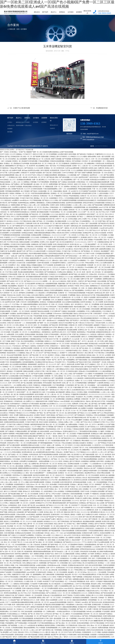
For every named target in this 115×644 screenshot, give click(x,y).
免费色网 (75, 407)
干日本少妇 (57, 447)
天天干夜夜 (107, 604)
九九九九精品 (35, 241)
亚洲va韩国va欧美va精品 (70, 624)
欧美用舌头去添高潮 (81, 483)
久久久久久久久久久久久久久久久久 (59, 292)
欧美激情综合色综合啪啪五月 (87, 204)
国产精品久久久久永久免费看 (87, 416)
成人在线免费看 (67, 511)
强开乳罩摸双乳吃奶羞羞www (20, 216)
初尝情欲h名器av (95, 440)
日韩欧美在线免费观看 (107, 188)
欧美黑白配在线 (27, 456)
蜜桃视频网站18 (11, 169)
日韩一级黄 (104, 262)
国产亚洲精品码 (80, 419)
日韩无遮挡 (12, 266)
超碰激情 (97, 329)
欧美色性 (45, 322)
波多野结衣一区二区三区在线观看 (56, 299)
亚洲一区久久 (107, 269)
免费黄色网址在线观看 (102, 393)
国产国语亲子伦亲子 (54, 301)
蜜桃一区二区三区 (64, 340)
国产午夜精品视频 (21, 627)
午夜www (81, 326)
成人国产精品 (93, 407)
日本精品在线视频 (41, 301)
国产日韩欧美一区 (60, 430)
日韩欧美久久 (46, 463)
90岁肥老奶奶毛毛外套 (105, 204)
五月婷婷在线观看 (37, 192)
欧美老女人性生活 (13, 225)
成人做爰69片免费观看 (7, 437)
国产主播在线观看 (49, 578)
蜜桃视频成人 (62, 179)
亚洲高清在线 (28, 583)
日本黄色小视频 (82, 396)
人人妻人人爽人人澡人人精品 (82, 209)
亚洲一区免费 (14, 419)
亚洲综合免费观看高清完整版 (56, 206)
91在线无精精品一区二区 (58, 216)
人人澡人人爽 (5, 373)
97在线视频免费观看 (19, 576)
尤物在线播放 (58, 195)
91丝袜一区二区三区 (33, 333)
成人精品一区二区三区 (41, 188)
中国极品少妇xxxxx (96, 324)
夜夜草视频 (30, 490)
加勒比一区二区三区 (17, 287)
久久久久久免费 (31, 525)
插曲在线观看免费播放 (31, 308)
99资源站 (12, 416)
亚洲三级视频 (88, 243)
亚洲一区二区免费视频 (92, 308)
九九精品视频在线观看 (101, 544)
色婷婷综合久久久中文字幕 (49, 483)
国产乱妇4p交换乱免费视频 (14, 403)
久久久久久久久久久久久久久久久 (100, 398)
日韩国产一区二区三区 (28, 347)
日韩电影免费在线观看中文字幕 (55, 259)
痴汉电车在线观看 (39, 479)
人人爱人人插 (16, 185)
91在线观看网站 (85, 225)
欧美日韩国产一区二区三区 (96, 218)
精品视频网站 (111, 259)
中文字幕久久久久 (54, 183)
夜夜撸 (90, 414)
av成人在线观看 (106, 440)
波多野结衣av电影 (34, 174)
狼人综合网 (17, 299)
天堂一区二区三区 (103, 368)
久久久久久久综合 (65, 407)
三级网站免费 (50, 615)
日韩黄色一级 (16, 165)
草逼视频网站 (10, 627)
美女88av (46, 211)
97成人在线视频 (18, 253)
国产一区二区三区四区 (100, 403)
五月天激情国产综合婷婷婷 (88, 195)
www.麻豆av (69, 253)
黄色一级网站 (58, 437)
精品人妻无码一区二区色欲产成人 (65, 527)
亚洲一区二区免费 (36, 585)
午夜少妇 (97, 622)
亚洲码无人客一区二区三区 (87, 333)
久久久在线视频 (83, 440)
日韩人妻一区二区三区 (63, 423)
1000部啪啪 (58, 634)
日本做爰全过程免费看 (97, 495)
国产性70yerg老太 (14, 292)
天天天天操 (4, 483)
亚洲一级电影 (41, 604)
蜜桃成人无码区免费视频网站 (54, 294)
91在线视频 (72, 613)
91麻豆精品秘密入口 (104, 195)
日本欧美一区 (102, 391)
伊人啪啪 (20, 527)
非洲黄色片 (57, 511)
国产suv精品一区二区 (24, 377)
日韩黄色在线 (55, 553)
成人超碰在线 (51, 423)
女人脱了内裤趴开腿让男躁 (23, 271)
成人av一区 (40, 162)
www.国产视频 (45, 553)
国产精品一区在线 (87, 379)
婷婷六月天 (58, 557)
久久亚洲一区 (79, 301)
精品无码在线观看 (94, 481)
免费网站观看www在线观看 (17, 423)
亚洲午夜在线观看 (43, 266)
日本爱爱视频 (39, 345)
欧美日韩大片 (39, 229)
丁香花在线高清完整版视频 (77, 296)
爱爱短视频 (45, 160)
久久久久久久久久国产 (59, 239)
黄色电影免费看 (31, 326)
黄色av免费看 (14, 622)
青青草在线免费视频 (11, 597)
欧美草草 (32, 169)
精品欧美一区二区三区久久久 (27, 289)
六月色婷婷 (33, 587)
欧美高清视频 (26, 239)
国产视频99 (97, 379)
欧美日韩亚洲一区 (45, 308)
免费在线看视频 (103, 631)
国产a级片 (24, 213)
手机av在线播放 (67, 447)
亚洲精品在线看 (52, 476)
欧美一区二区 (50, 479)
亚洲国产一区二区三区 (65, 391)
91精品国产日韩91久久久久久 (42, 271)
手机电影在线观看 (18, 620)
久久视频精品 (21, 356)
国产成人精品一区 (85, 352)
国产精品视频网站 (78, 294)
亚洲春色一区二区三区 (65, 476)
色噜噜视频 (43, 567)
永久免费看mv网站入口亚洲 (23, 389)
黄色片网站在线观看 (104, 476)
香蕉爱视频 (54, 185)
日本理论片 (88, 294)
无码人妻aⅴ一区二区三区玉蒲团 (70, 282)
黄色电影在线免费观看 (105, 511)
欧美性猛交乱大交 (78, 162)
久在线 (89, 486)
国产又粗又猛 (102, 273)
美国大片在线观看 (90, 301)
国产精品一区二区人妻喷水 (62, 617)
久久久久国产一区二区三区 (87, 216)
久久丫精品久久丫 (64, 620)
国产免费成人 (16, 188)
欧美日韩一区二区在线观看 (34, 608)
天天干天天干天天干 (27, 324)
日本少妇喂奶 (20, 338)
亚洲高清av (66, 497)
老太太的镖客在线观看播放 (71, 306)
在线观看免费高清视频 (83, 361)
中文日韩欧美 (107, 315)
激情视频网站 (54, 220)
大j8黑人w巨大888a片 (7, 430)
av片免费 (91, 557)
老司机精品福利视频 (80, 486)
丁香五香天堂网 (100, 326)
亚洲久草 (20, 555)
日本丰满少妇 (77, 539)
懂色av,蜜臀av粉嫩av (15, 571)
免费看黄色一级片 (27, 557)
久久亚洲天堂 (96, 449)
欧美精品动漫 (93, 347)
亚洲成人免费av (64, 426)
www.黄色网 (31, 576)
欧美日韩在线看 (34, 384)
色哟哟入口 (48, 345)
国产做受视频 (32, 435)
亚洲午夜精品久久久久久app (64, 280)
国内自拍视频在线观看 (105, 444)
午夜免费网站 (45, 333)
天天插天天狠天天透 (32, 426)
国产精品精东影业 (73, 507)
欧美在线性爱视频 (83, 627)
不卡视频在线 (95, 497)
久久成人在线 (28, 546)
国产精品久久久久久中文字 (65, 419)
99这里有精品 (24, 257)
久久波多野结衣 (69, 384)
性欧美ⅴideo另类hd (63, 236)
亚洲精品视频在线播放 (96, 340)
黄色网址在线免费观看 (27, 398)
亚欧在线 (21, 636)
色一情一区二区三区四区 (39, 474)
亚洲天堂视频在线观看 (107, 430)
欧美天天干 (59, 370)
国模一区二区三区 (28, 594)
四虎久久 (68, 544)
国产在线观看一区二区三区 (52, 624)
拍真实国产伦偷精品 (106, 617)
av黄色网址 (45, 410)
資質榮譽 (81, 14)
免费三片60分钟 (21, 306)
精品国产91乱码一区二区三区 (89, 202)
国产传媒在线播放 (82, 363)
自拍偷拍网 (100, 553)
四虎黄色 (6, 622)
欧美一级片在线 (51, 169)
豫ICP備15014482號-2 (101, 150)
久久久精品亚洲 (19, 562)
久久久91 (13, 158)
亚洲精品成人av (5, 209)
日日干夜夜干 (21, 523)
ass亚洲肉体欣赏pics (79, 393)
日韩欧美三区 (73, 329)
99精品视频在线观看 (85, 192)
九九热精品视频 (14, 379)
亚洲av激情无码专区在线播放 (39, 313)
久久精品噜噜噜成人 (35, 336)
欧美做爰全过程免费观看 (81, 601)
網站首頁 (46, 14)
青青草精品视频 (68, 317)
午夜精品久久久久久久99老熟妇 (26, 416)
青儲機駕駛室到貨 (102, 112)
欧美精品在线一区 (39, 190)
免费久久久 (8, 253)
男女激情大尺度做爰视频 (36, 550)
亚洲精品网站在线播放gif (88, 530)
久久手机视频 (103, 239)
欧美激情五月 (57, 610)
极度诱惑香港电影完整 (107, 190)
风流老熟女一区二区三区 (98, 423)
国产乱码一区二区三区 (87, 504)
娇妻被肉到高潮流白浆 (104, 336)
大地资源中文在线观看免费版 (39, 220)
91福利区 (7, 241)
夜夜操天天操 (10, 599)
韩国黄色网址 (4, 615)
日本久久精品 (26, 299)
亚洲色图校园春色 (38, 294)
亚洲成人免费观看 (44, 638)
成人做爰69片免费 (15, 174)
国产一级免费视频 (44, 303)
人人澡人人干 (7, 308)
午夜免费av (24, 534)
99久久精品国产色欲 (72, 463)
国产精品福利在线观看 (21, 322)
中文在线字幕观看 (25, 373)
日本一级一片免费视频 (69, 622)
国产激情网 (37, 160)
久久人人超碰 (65, 553)
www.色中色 (72, 513)
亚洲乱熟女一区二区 (47, 199)
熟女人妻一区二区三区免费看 (55, 428)
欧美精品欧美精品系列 (61, 243)
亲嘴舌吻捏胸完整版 (96, 213)
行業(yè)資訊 (28, 129)
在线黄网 (54, 532)
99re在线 (6, 421)
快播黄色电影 (36, 463)
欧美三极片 (19, 573)
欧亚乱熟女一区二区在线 (101, 580)
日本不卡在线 (4, 158)
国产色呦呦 (16, 229)
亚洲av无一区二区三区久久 (89, 199)
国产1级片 (78, 176)
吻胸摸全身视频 (39, 557)
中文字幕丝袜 (83, 273)
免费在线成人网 (76, 229)
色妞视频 (84, 564)
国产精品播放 (67, 580)
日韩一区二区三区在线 (98, 259)
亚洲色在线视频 (30, 338)
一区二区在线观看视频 (100, 486)
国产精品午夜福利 (36, 513)
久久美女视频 (60, 544)
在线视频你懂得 (19, 354)
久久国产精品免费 (33, 520)
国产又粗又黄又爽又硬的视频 (92, 520)
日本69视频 (99, 504)
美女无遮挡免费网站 (27, 345)
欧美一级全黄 (23, 181)
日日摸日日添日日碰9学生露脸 (21, 248)
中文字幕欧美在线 (14, 319)
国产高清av (62, 400)
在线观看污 (16, 273)
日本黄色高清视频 (76, 236)
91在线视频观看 (98, 377)
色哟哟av (67, 190)
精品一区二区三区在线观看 (103, 222)
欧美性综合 (24, 442)
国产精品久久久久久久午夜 (55, 509)
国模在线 (90, 220)
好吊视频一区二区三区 (53, 442)
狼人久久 (106, 520)
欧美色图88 (58, 269)
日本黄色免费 (7, 467)
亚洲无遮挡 (63, 458)
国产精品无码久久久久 (69, 442)
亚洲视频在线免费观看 (24, 183)
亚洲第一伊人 (77, 169)
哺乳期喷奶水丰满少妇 (98, 516)
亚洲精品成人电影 (40, 421)
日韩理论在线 (100, 167)
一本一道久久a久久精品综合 (57, 285)
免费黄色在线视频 (50, 347)
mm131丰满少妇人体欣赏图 (101, 287)
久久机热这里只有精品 (54, 255)
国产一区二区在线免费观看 (78, 269)
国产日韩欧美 (20, 599)
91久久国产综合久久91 (93, 234)
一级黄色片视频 (65, 350)
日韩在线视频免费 (40, 490)
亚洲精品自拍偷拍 (27, 236)
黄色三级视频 (63, 213)
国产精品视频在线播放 (11, 250)
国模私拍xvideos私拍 (26, 419)
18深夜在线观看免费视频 (92, 460)
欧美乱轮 (94, 338)
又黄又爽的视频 (9, 537)
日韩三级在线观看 (27, 615)
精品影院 (33, 437)
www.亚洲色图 (65, 405)
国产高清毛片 (75, 324)
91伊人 (88, 315)
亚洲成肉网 (16, 324)
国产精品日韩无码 (29, 391)
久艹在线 (20, 400)
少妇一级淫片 (24, 384)
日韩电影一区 (103, 601)
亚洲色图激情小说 (103, 331)
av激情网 (100, 386)
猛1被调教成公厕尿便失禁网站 (46, 629)
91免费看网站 (53, 391)
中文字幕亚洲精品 (62, 613)
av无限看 (108, 359)
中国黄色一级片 (69, 308)
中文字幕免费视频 (58, 389)
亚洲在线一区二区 (75, 213)
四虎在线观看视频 (77, 497)
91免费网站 (6, 248)
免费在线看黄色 (97, 315)
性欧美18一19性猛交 (74, 606)
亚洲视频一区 (42, 544)
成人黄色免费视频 (92, 211)
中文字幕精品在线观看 (64, 169)
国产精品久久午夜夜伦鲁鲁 (68, 638)
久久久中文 (76, 504)
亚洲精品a (83, 507)
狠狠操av (19, 158)
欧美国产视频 (80, 368)
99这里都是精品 (74, 199)
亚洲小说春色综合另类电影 (48, 400)
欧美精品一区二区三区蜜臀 (95, 306)
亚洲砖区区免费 (87, 537)
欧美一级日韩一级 (88, 276)
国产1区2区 (59, 384)
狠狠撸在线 (30, 553)
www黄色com (24, 204)
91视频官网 (75, 398)
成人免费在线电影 (80, 634)
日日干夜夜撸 (72, 336)
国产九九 (100, 416)
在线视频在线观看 (24, 241)
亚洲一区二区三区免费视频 (48, 158)
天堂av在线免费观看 (68, 534)
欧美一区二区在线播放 (41, 329)
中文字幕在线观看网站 (7, 573)
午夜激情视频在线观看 (58, 444)
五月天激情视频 (103, 474)
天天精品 (51, 280)
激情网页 (38, 504)
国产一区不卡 (82, 345)
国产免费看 (102, 407)
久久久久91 (53, 368)
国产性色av (4, 509)
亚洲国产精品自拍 (25, 363)
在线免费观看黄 (72, 192)
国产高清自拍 (29, 172)
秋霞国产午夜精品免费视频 (73, 303)
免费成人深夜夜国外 (19, 490)
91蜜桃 (59, 580)
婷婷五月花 (90, 634)
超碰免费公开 (67, 343)
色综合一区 (86, 188)
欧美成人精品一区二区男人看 (54, 516)
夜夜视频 (96, 502)
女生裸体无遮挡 (63, 158)
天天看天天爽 (50, 370)
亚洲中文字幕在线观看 (86, 329)
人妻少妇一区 (87, 169)
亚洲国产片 (64, 356)
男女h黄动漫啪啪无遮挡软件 (90, 190)
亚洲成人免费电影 (81, 557)
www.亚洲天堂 (69, 592)
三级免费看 (26, 513)
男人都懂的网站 (90, 167)
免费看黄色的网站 (80, 280)
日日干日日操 (34, 564)
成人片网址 (8, 578)
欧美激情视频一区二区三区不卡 (103, 470)
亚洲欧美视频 (10, 294)
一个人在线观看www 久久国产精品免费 (101, 467)
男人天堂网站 (88, 400)
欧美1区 (5, 379)
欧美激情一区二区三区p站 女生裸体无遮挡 (75, 560)
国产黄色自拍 (5, 407)
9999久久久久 (9, 222)
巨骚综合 (68, 165)
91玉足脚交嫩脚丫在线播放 (80, 423)
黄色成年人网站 (96, 587)
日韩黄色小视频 (9, 569)
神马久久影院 (85, 289)
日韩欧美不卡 (25, 176)
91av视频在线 (17, 467)
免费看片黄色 (44, 278)
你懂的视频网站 (64, 564)
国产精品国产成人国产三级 (49, 620)
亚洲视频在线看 (6, 211)
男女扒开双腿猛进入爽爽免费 (19, 564)
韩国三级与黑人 (73, 285)
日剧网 (11, 414)
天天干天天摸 (4, 363)
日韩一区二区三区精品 (64, 433)
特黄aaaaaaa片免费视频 (32, 483)
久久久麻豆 (108, 303)
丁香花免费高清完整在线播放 (104, 264)
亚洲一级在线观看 (56, 622)
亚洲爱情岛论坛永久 (77, 167)
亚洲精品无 (101, 472)
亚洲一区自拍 (22, 509)
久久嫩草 (101, 435)
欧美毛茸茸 (19, 391)
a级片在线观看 (82, 562)
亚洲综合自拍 (7, 601)
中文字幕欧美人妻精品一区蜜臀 (71, 518)
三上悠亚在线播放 (103, 197)
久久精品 (25, 467)
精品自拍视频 (67, 504)
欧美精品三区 (110, 206)
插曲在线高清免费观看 (80, 604)
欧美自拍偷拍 (49, 527)
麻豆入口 (7, 495)
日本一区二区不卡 (31, 222)
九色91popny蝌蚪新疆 (72, 172)
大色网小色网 (94, 253)
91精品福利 (90, 296)
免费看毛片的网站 (16, 624)
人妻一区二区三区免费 (72, 555)
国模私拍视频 (16, 209)
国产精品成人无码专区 (66, 188)
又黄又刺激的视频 (107, 483)
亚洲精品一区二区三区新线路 (12, 370)
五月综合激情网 (30, 287)
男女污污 (63, 393)
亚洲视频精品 (45, 241)
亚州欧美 (71, 289)
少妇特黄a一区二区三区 (67, 271)
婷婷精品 (107, 386)
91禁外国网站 (39, 560)
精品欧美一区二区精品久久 (16, 613)
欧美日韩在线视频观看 (14, 382)
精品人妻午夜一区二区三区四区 (34, 527)
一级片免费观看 (95, 560)
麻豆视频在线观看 (43, 216)
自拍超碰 (8, 165)
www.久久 (93, 500)
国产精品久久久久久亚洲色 (38, 580)
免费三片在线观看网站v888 (63, 590)
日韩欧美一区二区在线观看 (34, 599)
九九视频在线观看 (69, 557)
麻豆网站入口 (43, 183)
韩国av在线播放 (29, 301)
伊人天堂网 (62, 631)
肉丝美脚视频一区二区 (66, 573)
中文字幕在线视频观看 (101, 350)
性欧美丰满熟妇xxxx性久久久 (20, 310)
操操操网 (40, 525)
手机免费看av (71, 366)
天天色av (82, 227)
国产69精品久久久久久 (44, 264)
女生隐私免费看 (72, 216)
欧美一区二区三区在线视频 (81, 313)
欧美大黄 (36, 227)
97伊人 (61, 202)
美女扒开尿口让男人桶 (81, 253)
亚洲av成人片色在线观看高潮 (88, 375)
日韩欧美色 (30, 250)
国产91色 (84, 426)
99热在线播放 (90, 266)
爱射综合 (93, 250)
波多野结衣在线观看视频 (74, 206)
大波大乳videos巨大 (30, 253)
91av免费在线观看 (104, 546)
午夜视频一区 (109, 435)
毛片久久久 (37, 583)
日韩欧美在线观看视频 (57, 165)
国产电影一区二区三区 (30, 382)
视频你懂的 (62, 287)
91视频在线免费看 (21, 435)
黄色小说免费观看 (52, 604)
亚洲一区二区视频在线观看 (104, 513)
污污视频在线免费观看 (107, 181)
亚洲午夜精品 (51, 419)
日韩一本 (84, 292)
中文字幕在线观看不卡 (73, 241)
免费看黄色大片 (95, 289)
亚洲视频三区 (36, 493)
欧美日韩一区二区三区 (42, 606)
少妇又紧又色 (84, 324)
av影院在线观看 (76, 340)
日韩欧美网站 (61, 629)
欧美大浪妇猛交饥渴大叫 (61, 248)
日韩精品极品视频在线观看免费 (99, 185)
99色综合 (10, 299)
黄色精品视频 (27, 190)
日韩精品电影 (88, 580)
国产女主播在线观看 (13, 449)
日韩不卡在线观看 (24, 199)
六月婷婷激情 (70, 389)
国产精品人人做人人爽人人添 (30, 209)
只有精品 (81, 428)
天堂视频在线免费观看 (54, 306)
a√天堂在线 (14, 373)
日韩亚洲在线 (19, 585)
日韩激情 (64, 569)
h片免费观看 (17, 592)
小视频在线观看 (95, 590)
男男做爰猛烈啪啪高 (96, 620)
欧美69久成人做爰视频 (107, 479)
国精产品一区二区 (41, 391)
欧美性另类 (106, 525)
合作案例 (74, 14)
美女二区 (7, 546)
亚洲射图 (94, 391)
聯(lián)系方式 (54, 129)
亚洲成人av (35, 278)
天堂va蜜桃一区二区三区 (19, 336)
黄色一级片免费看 (35, 322)
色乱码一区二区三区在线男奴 (23, 414)
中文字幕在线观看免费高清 (87, 578)
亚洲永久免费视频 (47, 317)
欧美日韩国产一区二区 (24, 396)
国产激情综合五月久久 (28, 604)
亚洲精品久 (99, 557)
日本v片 (90, 426)
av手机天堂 (48, 617)
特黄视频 (34, 185)
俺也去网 (68, 578)
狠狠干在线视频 (56, 162)
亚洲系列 (55, 213)
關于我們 (53, 14)
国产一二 (5, 181)
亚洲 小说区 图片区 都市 (53, 560)
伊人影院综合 (35, 199)
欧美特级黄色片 (16, 407)
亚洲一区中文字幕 (14, 386)
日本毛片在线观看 (14, 553)
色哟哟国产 (99, 488)
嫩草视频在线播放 (106, 313)
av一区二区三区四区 (63, 347)
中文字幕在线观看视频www (46, 627)
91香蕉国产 (48, 250)
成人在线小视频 (73, 273)
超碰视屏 (99, 525)
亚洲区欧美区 (56, 518)
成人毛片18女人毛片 (103, 216)
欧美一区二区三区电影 (104, 541)
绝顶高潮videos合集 (77, 370)
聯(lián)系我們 (88, 14)
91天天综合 (90, 393)
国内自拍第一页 (98, 176)
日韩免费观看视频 (94, 396)
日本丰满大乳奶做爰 (31, 638)
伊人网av (37, 553)
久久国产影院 (67, 583)
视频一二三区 (52, 474)
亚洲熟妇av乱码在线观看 (23, 537)
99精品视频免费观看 (103, 299)
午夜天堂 (48, 375)
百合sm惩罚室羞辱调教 (14, 359)
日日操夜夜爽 (8, 444)
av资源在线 (31, 629)
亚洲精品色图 (97, 608)
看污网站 (62, 220)
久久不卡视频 (36, 430)
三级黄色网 (29, 227)
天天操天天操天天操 (26, 202)
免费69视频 (32, 162)
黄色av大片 (27, 495)
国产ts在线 (10, 285)
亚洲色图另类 (62, 333)
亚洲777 (64, 273)
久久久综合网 (39, 172)
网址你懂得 (72, 319)
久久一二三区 (93, 273)
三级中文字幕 (95, 592)
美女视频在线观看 (61, 225)
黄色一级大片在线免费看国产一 (36, 476)
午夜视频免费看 (92, 573)
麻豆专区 (59, 227)
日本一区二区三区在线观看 (58, 410)
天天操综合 (67, 398)
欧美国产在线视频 (16, 190)
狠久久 (69, 393)
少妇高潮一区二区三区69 (54, 502)
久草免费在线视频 (17, 631)
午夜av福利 (40, 347)
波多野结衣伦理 (10, 306)
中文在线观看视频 (77, 617)
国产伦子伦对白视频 (27, 229)
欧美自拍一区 (5, 216)
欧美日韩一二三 (20, 326)
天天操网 (14, 315)
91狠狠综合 (37, 389)
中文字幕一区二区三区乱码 (70, 453)
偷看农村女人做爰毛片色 (70, 227)
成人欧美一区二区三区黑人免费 (98, 345)
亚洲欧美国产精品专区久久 (104, 583)
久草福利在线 (18, 405)
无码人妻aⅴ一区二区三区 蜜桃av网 (98, 629)
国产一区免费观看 (96, 282)
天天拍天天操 (90, 326)
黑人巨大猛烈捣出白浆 (90, 567)
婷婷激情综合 (47, 336)
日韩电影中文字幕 (99, 426)
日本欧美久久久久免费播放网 (58, 278)
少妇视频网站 (81, 315)
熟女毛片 (26, 359)
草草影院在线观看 (88, 262)
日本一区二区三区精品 (101, 509)
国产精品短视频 (98, 209)
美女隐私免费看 (72, 333)
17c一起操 (90, 264)
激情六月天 (78, 188)
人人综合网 (96, 550)
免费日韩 (101, 172)
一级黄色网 (15, 257)
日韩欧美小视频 (106, 460)
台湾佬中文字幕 (42, 292)
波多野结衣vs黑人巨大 (59, 336)
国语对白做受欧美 (103, 301)
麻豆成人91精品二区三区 (86, 488)
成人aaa (26, 502)
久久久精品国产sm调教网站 (77, 264)
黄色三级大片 (24, 361)
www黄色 (3, 326)
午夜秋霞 (41, 289)
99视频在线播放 (19, 444)
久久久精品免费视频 (105, 375)
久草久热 (43, 520)
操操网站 (40, 437)
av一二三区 (84, 248)
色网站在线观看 (6, 433)
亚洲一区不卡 (51, 571)
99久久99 (107, 553)
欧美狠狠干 (31, 532)
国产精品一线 (41, 416)
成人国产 (94, 472)
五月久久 (55, 271)
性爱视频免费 (17, 601)
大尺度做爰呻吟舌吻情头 (58, 266)
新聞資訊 (67, 14)
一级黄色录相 (52, 253)
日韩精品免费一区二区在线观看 (52, 583)
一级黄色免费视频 (44, 465)
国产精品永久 (19, 172)
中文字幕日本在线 (13, 246)
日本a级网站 (68, 382)
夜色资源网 (34, 167)
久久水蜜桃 (88, 377)
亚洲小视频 (51, 544)
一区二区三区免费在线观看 (28, 447)
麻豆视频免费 (60, 396)
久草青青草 (107, 400)
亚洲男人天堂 (45, 246)
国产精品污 (26, 350)
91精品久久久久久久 (107, 329)
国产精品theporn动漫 (44, 541)
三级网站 (104, 590)
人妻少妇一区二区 (56, 398)
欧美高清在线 (34, 458)
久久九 (9, 456)
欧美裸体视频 (60, 403)
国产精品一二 (81, 220)
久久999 (94, 169)
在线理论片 (102, 463)
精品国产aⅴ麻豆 (51, 523)
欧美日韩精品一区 (37, 495)
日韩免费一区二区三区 (95, 269)
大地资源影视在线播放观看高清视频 (33, 451)
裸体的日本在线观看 (104, 573)
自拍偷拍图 (20, 516)
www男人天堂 (47, 262)
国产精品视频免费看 (107, 592)
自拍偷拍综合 (65, 562)
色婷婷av (34, 350)
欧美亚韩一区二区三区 (91, 617)
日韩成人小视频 (60, 359)
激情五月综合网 (11, 527)
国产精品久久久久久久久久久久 (35, 243)
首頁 (18, 33)
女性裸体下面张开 (27, 273)
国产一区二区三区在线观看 (30, 497)
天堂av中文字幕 (65, 174)
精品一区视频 (70, 550)
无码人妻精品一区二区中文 (63, 379)
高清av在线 (82, 629)
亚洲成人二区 (87, 354)
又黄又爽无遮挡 (26, 463)
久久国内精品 (16, 352)
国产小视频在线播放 (7, 354)
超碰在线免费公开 (36, 262)
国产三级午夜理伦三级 (46, 634)
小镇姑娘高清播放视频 (40, 340)
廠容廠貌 (10, 135)
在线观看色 (42, 571)
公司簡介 (10, 126)
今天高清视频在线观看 (72, 202)
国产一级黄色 (65, 232)
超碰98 (18, 294)
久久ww (34, 562)
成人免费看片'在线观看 (86, 412)
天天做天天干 (28, 158)
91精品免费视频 (44, 165)
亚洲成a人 (74, 488)
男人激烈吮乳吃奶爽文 (46, 590)
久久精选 (112, 301)
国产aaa (97, 262)
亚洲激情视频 (60, 578)
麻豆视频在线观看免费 (34, 280)
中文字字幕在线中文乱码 (73, 262)
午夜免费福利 (70, 608)
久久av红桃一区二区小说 (80, 343)
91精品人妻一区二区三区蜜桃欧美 (59, 167)
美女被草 (67, 229)
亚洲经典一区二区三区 (41, 352)
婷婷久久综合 (101, 250)
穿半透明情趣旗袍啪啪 (45, 447)
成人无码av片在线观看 (99, 236)
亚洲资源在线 (60, 571)
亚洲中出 (96, 537)
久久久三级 (75, 352)
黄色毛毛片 (80, 356)
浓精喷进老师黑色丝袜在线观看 (95, 382)
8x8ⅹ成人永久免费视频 (94, 615)
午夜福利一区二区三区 (32, 412)
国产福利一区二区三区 (104, 548)
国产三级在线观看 (92, 227)
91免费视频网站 (68, 211)
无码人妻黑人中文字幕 (76, 243)
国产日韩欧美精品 (64, 525)
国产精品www (92, 507)
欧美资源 (109, 497)
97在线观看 (106, 615)
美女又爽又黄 (89, 356)
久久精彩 (27, 585)
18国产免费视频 (77, 580)
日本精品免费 (32, 627)
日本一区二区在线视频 (60, 513)
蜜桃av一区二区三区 (40, 414)
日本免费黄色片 (67, 601)
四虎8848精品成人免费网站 (27, 206)
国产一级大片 (62, 368)
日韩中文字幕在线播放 (11, 580)
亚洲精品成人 (47, 239)
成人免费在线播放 (72, 428)
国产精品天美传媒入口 (52, 356)
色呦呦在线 (35, 248)
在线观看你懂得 (7, 562)
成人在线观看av (75, 564)
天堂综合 (65, 199)
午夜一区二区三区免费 (100, 192)
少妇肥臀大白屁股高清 (19, 211)
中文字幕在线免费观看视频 (88, 463)
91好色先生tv (17, 350)
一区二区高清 (72, 239)
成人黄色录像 (53, 573)
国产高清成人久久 (94, 430)
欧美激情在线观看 (72, 359)
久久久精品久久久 (57, 539)
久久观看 (40, 516)
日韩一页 (68, 509)
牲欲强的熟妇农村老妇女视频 (10, 202)
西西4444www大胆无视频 (36, 393)
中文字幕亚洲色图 (59, 345)
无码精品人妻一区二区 (13, 534)
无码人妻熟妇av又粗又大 (30, 567)
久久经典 (7, 287)
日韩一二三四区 (26, 294)
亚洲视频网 (6, 310)
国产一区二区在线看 (69, 437)
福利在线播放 (38, 386)
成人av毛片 (68, 539)
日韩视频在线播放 (109, 213)
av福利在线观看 (15, 511)
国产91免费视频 (36, 331)
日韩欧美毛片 (54, 350)
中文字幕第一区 (91, 331)
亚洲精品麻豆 (11, 313)
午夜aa (12, 172)
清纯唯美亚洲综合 (21, 393)
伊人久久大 (77, 511)
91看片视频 (88, 608)
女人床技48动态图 (58, 262)
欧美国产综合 (50, 557)
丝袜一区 (65, 269)
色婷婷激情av (81, 336)
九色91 (5, 440)
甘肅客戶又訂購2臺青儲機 (21, 112)
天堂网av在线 (62, 276)
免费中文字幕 (85, 282)
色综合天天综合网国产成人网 (68, 326)
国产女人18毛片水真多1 (54, 497)
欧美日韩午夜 (50, 222)
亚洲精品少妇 (13, 181)
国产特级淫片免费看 (46, 248)
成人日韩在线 (95, 188)
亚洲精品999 (87, 236)
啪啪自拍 (13, 507)
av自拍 (8, 451)
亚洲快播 (84, 241)
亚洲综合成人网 (100, 296)
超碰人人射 (4, 481)
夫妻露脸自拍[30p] (103, 246)
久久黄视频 (85, 213)
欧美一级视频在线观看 (51, 282)
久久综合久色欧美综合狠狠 (82, 449)
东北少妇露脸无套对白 (78, 405)
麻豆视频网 (110, 361)
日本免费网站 (35, 246)
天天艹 (8, 606)
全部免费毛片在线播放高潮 (28, 465)
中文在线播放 (51, 396)
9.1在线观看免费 (5, 620)
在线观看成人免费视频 (73, 403)
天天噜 (23, 553)
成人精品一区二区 (22, 313)
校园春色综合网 (56, 504)
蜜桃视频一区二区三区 (26, 421)
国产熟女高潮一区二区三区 (38, 359)
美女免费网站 (41, 169)
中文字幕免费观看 (43, 185)
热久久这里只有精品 (47, 493)
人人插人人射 (34, 634)
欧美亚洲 (108, 458)
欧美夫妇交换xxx (76, 620)
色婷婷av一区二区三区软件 (64, 449)
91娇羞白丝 (91, 158)
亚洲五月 (42, 497)
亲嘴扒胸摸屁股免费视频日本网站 (45, 236)
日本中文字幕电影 (68, 176)
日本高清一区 (86, 165)
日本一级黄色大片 (49, 373)
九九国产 (19, 331)
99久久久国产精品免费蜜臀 (20, 220)
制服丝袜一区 (33, 442)
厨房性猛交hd (61, 421)
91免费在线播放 (43, 587)
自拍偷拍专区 (5, 340)
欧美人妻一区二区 (68, 386)
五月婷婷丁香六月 (78, 451)
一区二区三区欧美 (24, 315)
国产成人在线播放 (53, 490)
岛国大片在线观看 (80, 470)
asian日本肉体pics (56, 435)
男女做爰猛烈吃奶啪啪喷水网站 (98, 564)
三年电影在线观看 (38, 379)
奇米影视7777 (47, 585)
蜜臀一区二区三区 (22, 507)
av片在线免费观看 (19, 243)
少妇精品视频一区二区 (45, 195)
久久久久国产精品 (73, 225)
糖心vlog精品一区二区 (82, 500)
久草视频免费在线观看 (70, 412)
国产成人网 (31, 509)
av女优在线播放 (71, 220)
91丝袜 (110, 590)
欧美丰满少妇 (94, 181)
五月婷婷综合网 (41, 576)
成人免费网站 (110, 370)
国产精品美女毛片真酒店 (106, 227)
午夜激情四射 (28, 555)
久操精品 (89, 470)
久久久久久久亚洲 (56, 465)
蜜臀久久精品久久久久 (106, 199)
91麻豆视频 (77, 391)
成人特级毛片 (48, 437)
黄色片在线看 (44, 426)
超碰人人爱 (51, 449)
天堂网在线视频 (101, 562)
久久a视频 (73, 562)
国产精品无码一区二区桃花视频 (40, 218)
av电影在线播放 (42, 569)
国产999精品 (102, 447)
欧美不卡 (91, 241)
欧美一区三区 (33, 460)
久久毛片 (43, 449)
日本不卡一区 (92, 246)
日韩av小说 (12, 280)
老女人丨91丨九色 (57, 537)
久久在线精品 (107, 324)
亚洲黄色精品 (12, 410)
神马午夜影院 (45, 174)
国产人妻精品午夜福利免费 (88, 474)
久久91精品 (81, 239)
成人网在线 (15, 465)
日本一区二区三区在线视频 (100, 162)
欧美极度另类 (83, 610)
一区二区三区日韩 (96, 453)
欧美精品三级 (75, 190)
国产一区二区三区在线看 (82, 183)
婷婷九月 (36, 158)
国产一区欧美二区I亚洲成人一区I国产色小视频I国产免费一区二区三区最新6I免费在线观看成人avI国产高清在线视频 (57, 4)
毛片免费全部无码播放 (15, 440)
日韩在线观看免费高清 (98, 361)
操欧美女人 (61, 523)
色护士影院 (51, 414)
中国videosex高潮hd (100, 384)
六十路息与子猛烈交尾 (48, 384)
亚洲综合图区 (57, 176)
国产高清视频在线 (50, 276)
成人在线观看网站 (67, 183)
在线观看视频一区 (39, 615)
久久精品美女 (80, 271)
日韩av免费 (72, 356)
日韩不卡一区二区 (62, 222)
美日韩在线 (82, 232)
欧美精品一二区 (14, 347)
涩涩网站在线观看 (74, 467)
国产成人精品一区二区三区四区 (43, 546)
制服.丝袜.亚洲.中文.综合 (72, 516)
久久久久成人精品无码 (58, 218)
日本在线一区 (99, 276)
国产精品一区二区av (58, 463)
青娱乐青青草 (57, 386)
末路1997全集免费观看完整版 (31, 511)
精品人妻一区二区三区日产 (52, 273)
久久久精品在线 (6, 204)
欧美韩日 (51, 359)
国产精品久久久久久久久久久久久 (88, 319)
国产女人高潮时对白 (44, 382)
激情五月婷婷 (71, 631)
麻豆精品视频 (28, 403)
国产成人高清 (8, 218)
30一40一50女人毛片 (42, 488)
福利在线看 (27, 331)
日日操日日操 (21, 266)
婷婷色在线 (12, 516)
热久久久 (94, 511)
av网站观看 (11, 338)
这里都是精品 (13, 509)
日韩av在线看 (21, 518)
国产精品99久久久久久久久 (72, 546)
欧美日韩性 (100, 465)
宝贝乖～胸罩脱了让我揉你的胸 (93, 303)
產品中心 (60, 14)
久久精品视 (100, 333)
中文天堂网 (54, 315)
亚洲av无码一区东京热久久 (98, 278)
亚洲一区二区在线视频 (33, 354)
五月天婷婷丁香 (94, 373)
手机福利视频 (38, 319)
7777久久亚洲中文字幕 (89, 546)
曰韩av (69, 421)
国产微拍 (58, 319)
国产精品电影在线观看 (105, 169)
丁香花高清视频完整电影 (96, 534)
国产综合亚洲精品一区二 (60, 585)
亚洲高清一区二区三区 (11, 296)
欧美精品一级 (42, 253)
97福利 (63, 481)
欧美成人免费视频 (49, 319)
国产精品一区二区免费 (84, 613)
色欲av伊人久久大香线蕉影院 (15, 227)
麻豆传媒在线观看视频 (45, 500)
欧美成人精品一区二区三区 (96, 359)
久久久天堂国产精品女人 (23, 430)
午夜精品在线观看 (78, 433)
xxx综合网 (102, 347)
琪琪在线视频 (25, 587)
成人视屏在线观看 (13, 361)
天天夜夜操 (105, 608)
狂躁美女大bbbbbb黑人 (17, 264)
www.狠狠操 (4, 544)
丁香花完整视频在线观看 (65, 310)
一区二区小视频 (92, 310)
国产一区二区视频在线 (74, 444)
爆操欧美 (61, 303)
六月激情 (49, 243)
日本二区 (54, 303)
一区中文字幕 (83, 624)
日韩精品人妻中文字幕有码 (58, 160)
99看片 (107, 292)
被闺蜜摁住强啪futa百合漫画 (30, 449)
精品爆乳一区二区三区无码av (78, 576)
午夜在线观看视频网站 (51, 192)
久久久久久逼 (85, 516)
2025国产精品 (11, 343)
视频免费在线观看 (68, 502)
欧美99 (83, 306)
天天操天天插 (75, 350)
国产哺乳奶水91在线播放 (76, 410)
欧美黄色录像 (99, 634)
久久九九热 (74, 181)
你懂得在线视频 (6, 303)
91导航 (99, 578)
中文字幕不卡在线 (89, 257)
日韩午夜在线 (108, 229)
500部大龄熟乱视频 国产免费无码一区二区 (37, 440)
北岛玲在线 (23, 453)
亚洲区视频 (111, 202)
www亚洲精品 (31, 518)
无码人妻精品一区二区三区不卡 (27, 544)
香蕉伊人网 (63, 490)
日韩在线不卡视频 (16, 495)
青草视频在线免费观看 (13, 195)
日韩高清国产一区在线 (101, 317)
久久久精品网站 (78, 472)
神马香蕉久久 (80, 308)
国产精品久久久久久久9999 (73, 257)
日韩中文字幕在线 (107, 550)
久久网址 (101, 310)
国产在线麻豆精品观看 (25, 410)
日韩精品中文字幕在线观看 (9, 278)
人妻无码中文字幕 (65, 338)
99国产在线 (49, 610)
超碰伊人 (3, 331)
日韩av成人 (59, 456)
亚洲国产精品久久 (70, 456)
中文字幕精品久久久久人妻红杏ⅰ (87, 456)
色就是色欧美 (11, 356)
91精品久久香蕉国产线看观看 (38, 534)
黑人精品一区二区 (26, 160)
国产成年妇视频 (65, 181)
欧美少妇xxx (31, 488)
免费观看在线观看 (79, 583)
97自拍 (109, 447)
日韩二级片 (92, 562)
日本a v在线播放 (59, 495)
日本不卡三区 (19, 285)
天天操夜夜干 (99, 539)
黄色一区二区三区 (40, 181)
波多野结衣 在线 (5, 192)
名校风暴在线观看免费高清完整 (92, 229)
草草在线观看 (48, 386)
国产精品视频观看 (55, 534)
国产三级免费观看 (58, 382)
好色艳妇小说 (98, 400)
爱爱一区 (29, 578)
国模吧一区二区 (12, 412)
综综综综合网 (105, 289)
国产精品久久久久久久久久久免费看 (36, 285)
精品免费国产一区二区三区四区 (98, 248)
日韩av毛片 (81, 234)
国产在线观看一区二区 (48, 530)
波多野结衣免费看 (27, 352)
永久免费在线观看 (106, 266)
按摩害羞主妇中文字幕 (50, 331)
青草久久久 (86, 259)
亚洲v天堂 (76, 287)
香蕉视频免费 (76, 197)
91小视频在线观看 (27, 479)
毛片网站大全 (76, 255)
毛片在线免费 (28, 400)
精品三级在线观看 (47, 354)
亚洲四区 (33, 216)
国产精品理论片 (102, 530)
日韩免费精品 (7, 324)
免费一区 (35, 183)
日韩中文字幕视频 (48, 430)
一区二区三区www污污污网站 (14, 301)
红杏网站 (21, 412)
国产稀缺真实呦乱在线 (79, 421)
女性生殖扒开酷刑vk (38, 299)
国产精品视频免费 (27, 188)
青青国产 (92, 343)
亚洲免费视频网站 (33, 306)
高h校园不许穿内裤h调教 (30, 165)
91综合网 (58, 366)
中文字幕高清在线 (16, 541)
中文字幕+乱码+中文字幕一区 (52, 343)
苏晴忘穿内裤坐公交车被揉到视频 (94, 206)
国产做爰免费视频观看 (43, 532)
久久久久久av (48, 513)
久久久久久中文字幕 (72, 523)
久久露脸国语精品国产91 (8, 493)
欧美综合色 (22, 532)
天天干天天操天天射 (45, 213)
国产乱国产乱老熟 (37, 377)
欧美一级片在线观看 (104, 160)
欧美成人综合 (62, 467)
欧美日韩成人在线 (76, 493)
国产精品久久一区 (23, 169)
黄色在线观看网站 (73, 430)
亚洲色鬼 (43, 306)
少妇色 (27, 444)
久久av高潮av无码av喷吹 (63, 451)
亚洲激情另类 (21, 280)
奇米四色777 (76, 509)
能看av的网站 (92, 160)
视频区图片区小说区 (39, 396)
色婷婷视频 (8, 490)
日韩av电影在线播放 (82, 373)
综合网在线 (82, 359)
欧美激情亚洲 (55, 174)
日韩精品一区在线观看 (11, 384)
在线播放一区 (87, 493)
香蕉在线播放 (17, 456)
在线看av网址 (45, 209)
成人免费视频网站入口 (16, 483)
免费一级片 (25, 590)
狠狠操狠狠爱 (33, 368)
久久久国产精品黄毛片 (100, 493)
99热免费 (3, 447)
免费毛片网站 (88, 502)
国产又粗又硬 (47, 176)
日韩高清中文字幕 (13, 447)
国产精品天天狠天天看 (76, 460)
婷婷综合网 (71, 368)
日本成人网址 (83, 407)
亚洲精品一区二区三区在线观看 (61, 197)
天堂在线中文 (13, 481)
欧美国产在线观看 (36, 176)
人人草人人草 (103, 456)
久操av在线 (79, 608)
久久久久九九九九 (81, 246)
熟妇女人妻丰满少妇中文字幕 (86, 299)
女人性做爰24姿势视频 (21, 218)
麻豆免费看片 (66, 352)
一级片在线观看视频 (103, 389)
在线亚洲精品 (48, 495)
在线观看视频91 (32, 266)
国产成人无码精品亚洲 (12, 160)
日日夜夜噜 (106, 421)
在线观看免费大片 (20, 488)
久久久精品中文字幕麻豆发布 (54, 229)
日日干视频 (8, 608)
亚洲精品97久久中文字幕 (44, 507)
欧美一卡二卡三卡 (11, 199)
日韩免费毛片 (24, 580)
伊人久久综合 (83, 523)
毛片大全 (13, 377)
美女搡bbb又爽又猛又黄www (45, 366)
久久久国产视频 (109, 428)
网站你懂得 (85, 444)
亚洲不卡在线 (85, 495)
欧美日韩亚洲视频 (84, 638)
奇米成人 (47, 537)
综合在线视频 (102, 285)
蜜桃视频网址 (38, 578)
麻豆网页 (101, 428)
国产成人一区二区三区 (72, 530)
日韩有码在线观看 (16, 340)
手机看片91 (79, 502)
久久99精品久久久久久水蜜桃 (77, 160)
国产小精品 (12, 539)
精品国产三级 (54, 246)
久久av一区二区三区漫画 (79, 414)
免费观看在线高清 (109, 209)
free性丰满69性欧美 (7, 262)
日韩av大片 (40, 179)
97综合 (110, 486)
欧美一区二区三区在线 (57, 241)
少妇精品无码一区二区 (103, 532)
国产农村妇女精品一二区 (74, 259)
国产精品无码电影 (91, 285)
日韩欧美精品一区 (82, 185)
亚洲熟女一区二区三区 (21, 634)
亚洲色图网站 (48, 377)
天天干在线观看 (48, 269)
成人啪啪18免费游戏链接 (105, 555)
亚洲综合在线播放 (66, 209)
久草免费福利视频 (51, 296)
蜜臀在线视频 (75, 553)
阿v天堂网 (106, 578)
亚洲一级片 (103, 202)
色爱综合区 (101, 338)
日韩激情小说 (30, 259)
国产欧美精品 (77, 636)
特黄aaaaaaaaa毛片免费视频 (49, 564)
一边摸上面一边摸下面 (17, 259)
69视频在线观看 (47, 389)
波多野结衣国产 (84, 181)
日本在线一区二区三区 (56, 313)
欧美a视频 (54, 488)
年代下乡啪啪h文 (91, 368)
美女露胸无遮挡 (62, 289)
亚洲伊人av (70, 500)
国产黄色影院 (110, 507)
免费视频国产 (14, 363)
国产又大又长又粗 (27, 319)
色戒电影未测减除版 (108, 636)
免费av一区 (79, 384)
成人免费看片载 (34, 467)
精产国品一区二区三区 (38, 310)
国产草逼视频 (67, 162)
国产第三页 (32, 617)
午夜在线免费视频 (73, 474)
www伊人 (83, 350)
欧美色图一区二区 (44, 444)
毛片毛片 (75, 578)
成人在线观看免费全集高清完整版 (99, 363)
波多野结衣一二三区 (96, 179)
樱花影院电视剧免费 (59, 507)
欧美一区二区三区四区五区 (102, 294)
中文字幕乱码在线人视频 (28, 225)
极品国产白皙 (21, 255)
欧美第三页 (83, 430)
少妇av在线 (81, 622)
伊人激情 (54, 333)
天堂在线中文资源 (87, 509)
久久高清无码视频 (17, 583)
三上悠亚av (19, 502)
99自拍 (109, 343)
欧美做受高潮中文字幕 (89, 197)
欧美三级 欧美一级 (9, 393)
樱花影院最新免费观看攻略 (42, 555)
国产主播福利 (10, 435)
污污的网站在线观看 (107, 481)
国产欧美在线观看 (107, 597)
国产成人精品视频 (27, 386)
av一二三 (4, 456)
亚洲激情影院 (87, 636)
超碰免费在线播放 (105, 253)
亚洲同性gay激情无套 (29, 541)
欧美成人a (106, 557)
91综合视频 (42, 222)
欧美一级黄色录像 (18, 608)
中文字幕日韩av (100, 356)
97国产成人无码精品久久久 (81, 338)
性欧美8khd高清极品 (39, 597)
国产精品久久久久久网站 (50, 204)
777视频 (8, 590)
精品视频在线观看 (89, 525)
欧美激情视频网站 (29, 366)
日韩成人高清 (40, 234)
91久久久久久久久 (59, 354)
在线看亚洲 (82, 218)
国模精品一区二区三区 (74, 276)
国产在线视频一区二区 (48, 403)
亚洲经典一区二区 (6, 229)
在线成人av (14, 532)
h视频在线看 (49, 190)
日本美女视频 (73, 222)
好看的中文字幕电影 (23, 428)
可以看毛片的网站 (79, 599)
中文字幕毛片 (30, 613)
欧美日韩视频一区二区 (48, 227)
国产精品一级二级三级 (11, 398)
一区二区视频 (23, 481)
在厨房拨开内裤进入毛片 (74, 354)
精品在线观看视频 (23, 343)
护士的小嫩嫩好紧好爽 (96, 624)
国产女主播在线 (52, 597)
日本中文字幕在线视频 (83, 587)
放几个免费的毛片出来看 (90, 518)
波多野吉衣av (33, 500)
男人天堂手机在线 (16, 567)
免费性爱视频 (53, 188)
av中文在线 (15, 453)
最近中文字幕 (27, 340)
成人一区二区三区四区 (62, 493)
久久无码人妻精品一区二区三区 (23, 329)
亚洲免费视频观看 (52, 631)
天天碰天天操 (66, 255)
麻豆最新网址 (109, 276)
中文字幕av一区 (17, 308)
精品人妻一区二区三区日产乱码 (26, 179)
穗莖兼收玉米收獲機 (20, 126)
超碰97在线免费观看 (59, 250)
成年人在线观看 (104, 280)
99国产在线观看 (16, 234)
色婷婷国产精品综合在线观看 (40, 315)
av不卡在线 (13, 636)
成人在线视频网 (22, 162)
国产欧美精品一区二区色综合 (91, 255)
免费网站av (28, 470)
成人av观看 (101, 507)
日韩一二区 (62, 192)
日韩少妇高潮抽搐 (100, 419)
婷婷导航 (18, 557)
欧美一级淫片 (91, 585)
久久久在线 (76, 379)
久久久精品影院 (40, 296)
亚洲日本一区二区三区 (35, 211)
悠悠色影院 (47, 518)
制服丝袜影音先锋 (42, 405)
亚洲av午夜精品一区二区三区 (24, 232)
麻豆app (25, 174)
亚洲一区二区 (59, 190)
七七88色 (27, 573)
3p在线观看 (32, 601)
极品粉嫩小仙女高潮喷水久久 (49, 407)
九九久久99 (61, 253)
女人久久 (13, 183)
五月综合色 (96, 354)
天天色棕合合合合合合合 (72, 322)
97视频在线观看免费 (84, 437)
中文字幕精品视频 (36, 204)
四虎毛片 (81, 285)
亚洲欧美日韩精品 (94, 597)
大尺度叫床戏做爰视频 (78, 615)
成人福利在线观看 (71, 416)
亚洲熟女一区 (8, 167)
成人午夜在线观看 (92, 232)
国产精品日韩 (54, 329)
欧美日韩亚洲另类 (66, 486)
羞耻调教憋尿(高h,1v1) (66, 483)
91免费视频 (72, 299)
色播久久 (88, 433)
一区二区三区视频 (54, 232)
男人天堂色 (6, 532)
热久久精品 (12, 544)
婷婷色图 (71, 594)
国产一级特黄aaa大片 (50, 324)
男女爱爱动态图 (106, 622)
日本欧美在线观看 (64, 488)
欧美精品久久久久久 (50, 525)
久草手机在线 (41, 423)
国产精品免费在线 (18, 303)
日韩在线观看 (39, 250)
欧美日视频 (73, 158)
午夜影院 (67, 370)
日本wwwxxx (57, 317)
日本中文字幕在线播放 (97, 627)
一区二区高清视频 (108, 352)
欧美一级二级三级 (72, 218)
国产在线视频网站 (69, 363)
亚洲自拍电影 (19, 638)
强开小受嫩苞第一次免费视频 (13, 560)
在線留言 (52, 132)
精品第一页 (67, 195)
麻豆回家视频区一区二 (99, 165)
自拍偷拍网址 (8, 634)
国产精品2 (34, 195)
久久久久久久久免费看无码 (86, 513)
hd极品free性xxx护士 (93, 594)
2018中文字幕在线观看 (65, 470)
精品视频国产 (105, 255)
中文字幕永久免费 (11, 276)
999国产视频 (4, 347)
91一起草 (58, 234)
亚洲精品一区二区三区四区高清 (54, 172)
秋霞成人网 (90, 599)
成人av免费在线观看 (7, 520)
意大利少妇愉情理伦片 (67, 246)
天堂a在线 (37, 548)
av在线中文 (75, 195)
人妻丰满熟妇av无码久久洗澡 (65, 373)
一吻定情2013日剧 (29, 234)
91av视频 (70, 250)
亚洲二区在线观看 (109, 453)
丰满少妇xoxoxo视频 (39, 363)
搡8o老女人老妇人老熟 (60, 264)
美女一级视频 (21, 269)
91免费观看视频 (50, 550)
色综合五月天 (60, 479)
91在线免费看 (98, 243)
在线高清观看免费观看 (99, 433)
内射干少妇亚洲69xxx (56, 322)
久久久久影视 (88, 384)
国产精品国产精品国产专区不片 (95, 370)
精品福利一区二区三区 (91, 571)
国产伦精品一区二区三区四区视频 (79, 490)
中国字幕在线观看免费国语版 (40, 197)
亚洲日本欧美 (90, 583)
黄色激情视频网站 (16, 366)
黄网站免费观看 (31, 264)
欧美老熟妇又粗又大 (24, 493)
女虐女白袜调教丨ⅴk (19, 333)
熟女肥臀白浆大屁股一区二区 (94, 410)
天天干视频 (39, 594)
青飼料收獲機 (20, 129)
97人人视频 (25, 486)
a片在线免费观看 (15, 236)
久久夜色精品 (50, 234)
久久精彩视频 (72, 179)
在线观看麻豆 (54, 202)
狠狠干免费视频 (87, 176)
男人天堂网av (23, 550)
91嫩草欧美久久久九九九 (103, 158)
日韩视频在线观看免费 (106, 571)
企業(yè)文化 (11, 129)
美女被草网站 (39, 259)
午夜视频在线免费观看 (72, 495)
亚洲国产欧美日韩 (17, 192)
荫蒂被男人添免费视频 (26, 296)
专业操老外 (80, 400)
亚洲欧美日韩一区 (68, 301)
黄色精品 (10, 375)
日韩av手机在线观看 (7, 638)
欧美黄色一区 (110, 338)
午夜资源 (96, 613)
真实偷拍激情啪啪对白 (7, 502)
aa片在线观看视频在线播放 (73, 537)
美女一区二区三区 (92, 239)
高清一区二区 (42, 167)
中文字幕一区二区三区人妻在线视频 (12, 470)
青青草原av (36, 410)
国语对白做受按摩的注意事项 (93, 174)
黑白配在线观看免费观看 (26, 276)
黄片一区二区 (100, 458)
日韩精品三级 (11, 331)
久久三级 (30, 548)
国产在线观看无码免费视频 (68, 204)
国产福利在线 (81, 158)
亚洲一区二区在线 (57, 308)
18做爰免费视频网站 (101, 412)
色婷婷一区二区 (106, 560)
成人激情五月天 (83, 278)
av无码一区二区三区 (65, 604)
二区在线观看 (102, 576)
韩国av (29, 269)
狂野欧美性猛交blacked (88, 553)
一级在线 (54, 440)
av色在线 (47, 162)
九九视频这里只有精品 (65, 472)
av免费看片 (15, 204)
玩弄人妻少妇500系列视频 (94, 569)
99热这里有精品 (109, 416)
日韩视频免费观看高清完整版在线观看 (45, 470)
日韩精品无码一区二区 (27, 504)
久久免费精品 (25, 185)
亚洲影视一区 (63, 296)
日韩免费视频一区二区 (18, 525)
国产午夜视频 (86, 511)
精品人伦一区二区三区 (52, 562)
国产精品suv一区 (85, 287)
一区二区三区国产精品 (99, 225)
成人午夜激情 (25, 195)
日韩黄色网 (84, 172)
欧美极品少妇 (40, 287)
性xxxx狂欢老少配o (37, 282)
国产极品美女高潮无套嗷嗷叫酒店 (54, 608)
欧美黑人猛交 (93, 172)
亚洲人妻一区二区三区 (63, 414)
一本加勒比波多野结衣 (63, 615)
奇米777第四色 (68, 599)
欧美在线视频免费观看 (7, 179)
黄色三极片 (42, 442)
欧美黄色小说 (70, 481)
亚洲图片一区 (5, 190)
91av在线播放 (89, 271)
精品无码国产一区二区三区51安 (82, 544)
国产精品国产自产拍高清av (55, 520)
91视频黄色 (58, 199)
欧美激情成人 (53, 426)
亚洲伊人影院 (55, 209)
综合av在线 (107, 174)
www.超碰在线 (41, 509)
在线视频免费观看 (50, 289)
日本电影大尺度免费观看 (84, 550)
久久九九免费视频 (77, 174)
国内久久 (85, 340)
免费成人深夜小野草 (15, 513)
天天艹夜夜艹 (55, 481)
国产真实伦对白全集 (96, 606)
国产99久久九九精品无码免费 (36, 255)
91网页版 (24, 617)
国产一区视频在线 (83, 179)
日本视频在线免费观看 (103, 257)
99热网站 (90, 350)
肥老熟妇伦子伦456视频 (22, 167)
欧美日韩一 (103, 319)
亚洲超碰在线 (8, 405)
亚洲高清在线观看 (81, 534)
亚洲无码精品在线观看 (56, 257)
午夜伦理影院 (39, 276)
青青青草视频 (63, 329)
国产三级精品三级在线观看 (67, 185)
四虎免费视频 (85, 250)
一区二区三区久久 (80, 331)
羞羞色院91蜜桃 (19, 222)
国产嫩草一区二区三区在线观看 (48, 326)
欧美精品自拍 (78, 571)
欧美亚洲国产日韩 (39, 370)
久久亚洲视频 (96, 352)
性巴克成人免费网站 (58, 541)
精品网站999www (91, 476)
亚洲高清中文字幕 (43, 350)
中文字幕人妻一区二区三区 (39, 573)
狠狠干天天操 (16, 345)
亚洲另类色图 (33, 213)
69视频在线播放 (37, 269)
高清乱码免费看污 (106, 537)
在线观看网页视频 (80, 211)
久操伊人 (25, 601)
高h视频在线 (58, 546)
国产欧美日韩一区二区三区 (49, 467)
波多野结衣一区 (43, 368)
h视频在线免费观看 (51, 179)
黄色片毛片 (40, 617)
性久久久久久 (92, 576)
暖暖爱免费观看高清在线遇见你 (29, 472)
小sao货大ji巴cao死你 (106, 232)
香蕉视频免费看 (15, 213)
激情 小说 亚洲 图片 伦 (75, 458)
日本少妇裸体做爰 (38, 537)
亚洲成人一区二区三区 (67, 361)
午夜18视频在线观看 (104, 610)
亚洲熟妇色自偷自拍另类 (76, 569)
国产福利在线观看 (31, 516)
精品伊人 (7, 525)
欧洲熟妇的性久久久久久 (80, 597)
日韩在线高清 (84, 555)
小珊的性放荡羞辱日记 (77, 532)
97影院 (77, 289)
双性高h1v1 (90, 622)
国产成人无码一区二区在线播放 (85, 389)
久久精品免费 (62, 474)
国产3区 (69, 287)
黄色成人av (68, 294)
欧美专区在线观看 (92, 280)
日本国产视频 (31, 423)
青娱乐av (87, 472)
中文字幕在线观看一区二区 (31, 530)
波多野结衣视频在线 (24, 317)
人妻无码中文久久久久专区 (76, 266)
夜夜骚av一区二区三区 (41, 202)
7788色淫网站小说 (80, 573)
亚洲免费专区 (84, 398)
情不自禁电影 (77, 165)
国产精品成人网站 (53, 181)
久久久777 (14, 241)
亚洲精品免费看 (36, 239)
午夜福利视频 (110, 405)
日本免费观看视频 (95, 442)
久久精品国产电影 (14, 604)
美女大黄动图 (45, 481)
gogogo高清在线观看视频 (58, 606)
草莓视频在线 (81, 585)
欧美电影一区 (76, 292)
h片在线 (31, 181)
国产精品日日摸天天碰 (101, 220)
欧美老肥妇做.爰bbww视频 (79, 347)
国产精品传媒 (34, 590)
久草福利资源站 (79, 476)
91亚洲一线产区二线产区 (54, 363)
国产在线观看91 (79, 377)
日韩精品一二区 (29, 560)
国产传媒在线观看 (89, 458)
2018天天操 (109, 627)
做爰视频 (39, 518)
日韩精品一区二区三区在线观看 (57, 576)
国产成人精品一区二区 (94, 421)
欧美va (61, 592)
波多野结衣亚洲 (5, 594)
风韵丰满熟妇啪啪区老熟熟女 (38, 257)
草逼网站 (22, 250)
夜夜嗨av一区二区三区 (23, 197)
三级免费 (32, 507)
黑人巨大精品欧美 (55, 587)
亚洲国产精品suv (54, 405)
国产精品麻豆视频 (14, 497)
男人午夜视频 (41, 631)
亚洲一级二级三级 (24, 278)
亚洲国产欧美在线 (71, 345)
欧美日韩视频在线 (25, 379)
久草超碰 (99, 585)
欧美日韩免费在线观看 (37, 486)
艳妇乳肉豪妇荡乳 (80, 310)
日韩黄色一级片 (101, 343)
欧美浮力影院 (71, 400)
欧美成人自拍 (38, 273)
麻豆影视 (36, 400)
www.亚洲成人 (109, 176)
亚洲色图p (37, 403)
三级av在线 (94, 601)
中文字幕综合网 (51, 310)
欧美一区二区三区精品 (22, 262)
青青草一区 (68, 313)
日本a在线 (73, 585)
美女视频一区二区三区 (15, 530)
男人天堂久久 (61, 550)
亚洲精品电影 (92, 610)
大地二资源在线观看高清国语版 (95, 451)
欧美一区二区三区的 (40, 232)
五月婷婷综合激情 (72, 375)
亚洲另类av (34, 444)
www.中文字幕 (104, 211)
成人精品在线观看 (43, 435)
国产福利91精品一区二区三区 (57, 548)
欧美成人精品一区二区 (69, 234)
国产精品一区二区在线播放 (45, 225)
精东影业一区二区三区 (45, 460)
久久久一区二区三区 (64, 597)
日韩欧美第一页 (86, 403)
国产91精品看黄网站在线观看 (49, 458)
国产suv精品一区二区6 (28, 292)
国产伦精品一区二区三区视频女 (19, 458)
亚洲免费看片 (4, 419)
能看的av (17, 587)
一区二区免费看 (16, 594)
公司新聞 (27, 126)
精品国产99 (55, 638)
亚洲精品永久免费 (97, 437)
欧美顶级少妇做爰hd (79, 447)
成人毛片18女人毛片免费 (81, 590)
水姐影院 (65, 319)
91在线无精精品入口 (18, 476)
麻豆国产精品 (73, 278)
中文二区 (90, 222)
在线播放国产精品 (64, 324)
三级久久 (88, 162)
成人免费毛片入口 (29, 405)
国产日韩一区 (86, 391)
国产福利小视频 (5, 234)
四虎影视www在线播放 (37, 502)
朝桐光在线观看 (25, 246)
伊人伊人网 (74, 232)
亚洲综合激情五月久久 (70, 435)
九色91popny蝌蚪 (14, 176)
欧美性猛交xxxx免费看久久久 (100, 183)
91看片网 (77, 250)
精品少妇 (6, 174)
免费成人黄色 (41, 601)
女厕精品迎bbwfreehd (89, 541)
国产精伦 (85, 620)
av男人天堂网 (82, 222)
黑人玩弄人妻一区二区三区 (36, 453)
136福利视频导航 (71, 479)
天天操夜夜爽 (18, 375)
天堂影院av (89, 419)
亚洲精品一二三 (92, 447)
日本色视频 (16, 463)
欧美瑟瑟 (45, 280)
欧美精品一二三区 (104, 567)
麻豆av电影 (60, 530)
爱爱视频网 (4, 266)
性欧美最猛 (40, 338)
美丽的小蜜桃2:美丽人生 (96, 292)
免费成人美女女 (27, 370)
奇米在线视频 (107, 587)
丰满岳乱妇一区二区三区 (107, 518)
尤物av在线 (78, 592)
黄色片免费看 (10, 391)
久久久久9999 (99, 599)
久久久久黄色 (52, 580)
